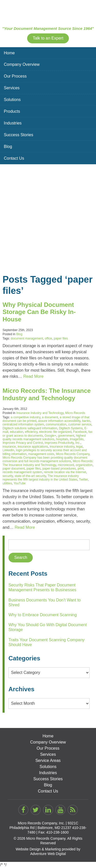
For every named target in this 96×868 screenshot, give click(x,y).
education (17, 432)
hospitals (62, 439)
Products (12, 111)
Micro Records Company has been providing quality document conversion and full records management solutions (45, 459)
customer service (80, 424)
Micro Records (75, 413)
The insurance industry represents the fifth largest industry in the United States (41, 478)
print (81, 469)
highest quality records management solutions (44, 437)
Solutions (12, 100)
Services (12, 88)
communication (56, 424)
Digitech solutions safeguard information (30, 428)
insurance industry (62, 447)
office (48, 338)
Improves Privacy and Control (23, 443)
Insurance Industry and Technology (40, 413)
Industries (13, 123)
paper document (14, 469)
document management (27, 338)
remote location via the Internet (65, 472)
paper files (61, 338)
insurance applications (33, 447)
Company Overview (22, 64)
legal (79, 447)
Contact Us (14, 158)
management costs (41, 454)
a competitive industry (25, 417)
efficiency (31, 432)
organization (84, 465)
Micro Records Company (73, 454)
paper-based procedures (59, 469)
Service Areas (48, 760)
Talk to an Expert (48, 38)
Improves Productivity (59, 443)
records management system (22, 472)
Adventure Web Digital (48, 854)
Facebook (80, 432)
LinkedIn (8, 450)
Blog (8, 147)
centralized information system (23, 424)
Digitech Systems (71, 428)
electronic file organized (55, 432)
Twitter (84, 480)
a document (50, 417)
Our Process (15, 76)
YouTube (20, 483)
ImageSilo (77, 439)
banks (86, 421)
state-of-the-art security (30, 476)
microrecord (66, 465)
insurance (9, 447)
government (66, 436)
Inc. (78, 443)
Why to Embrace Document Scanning (43, 615)
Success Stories (19, 135)
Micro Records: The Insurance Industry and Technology (47, 394)
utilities (7, 483)
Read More (33, 376)
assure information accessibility (59, 421)
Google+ (50, 436)
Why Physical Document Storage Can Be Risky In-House (39, 312)
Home (9, 53)
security (8, 476)
